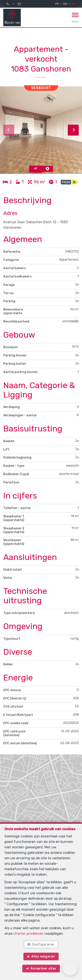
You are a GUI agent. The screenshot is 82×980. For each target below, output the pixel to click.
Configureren (43, 944)
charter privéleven (28, 934)
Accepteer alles (43, 969)
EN (65, 4)
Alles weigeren (43, 956)
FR (57, 4)
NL (74, 4)
